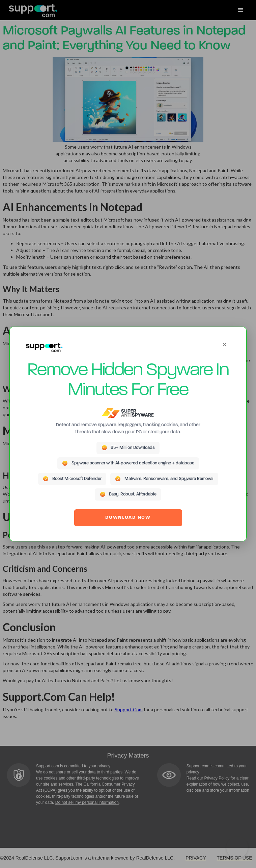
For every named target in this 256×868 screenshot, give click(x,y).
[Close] (225, 344)
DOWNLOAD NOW (128, 518)
